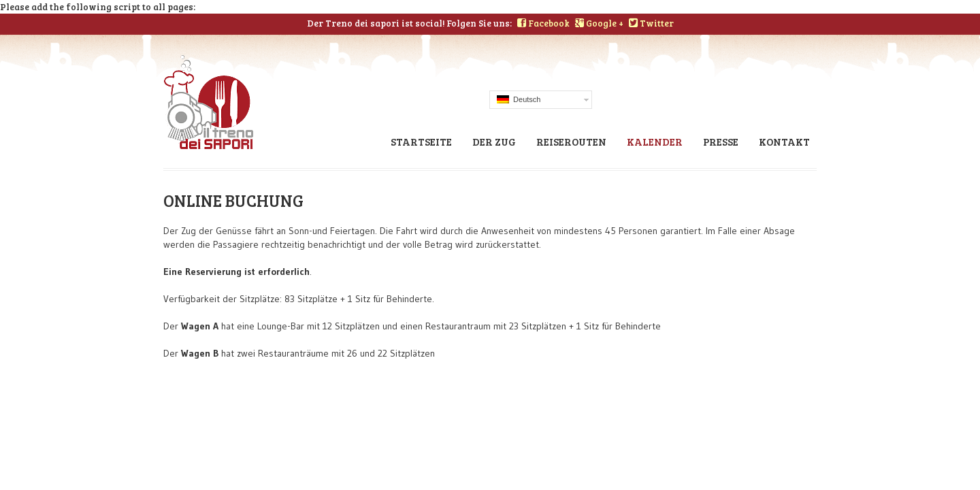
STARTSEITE (421, 142)
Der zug (494, 142)
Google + (599, 23)
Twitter (651, 23)
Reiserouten (571, 142)
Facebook (543, 23)
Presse (721, 142)
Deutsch (519, 99)
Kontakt (784, 142)
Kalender (655, 142)
